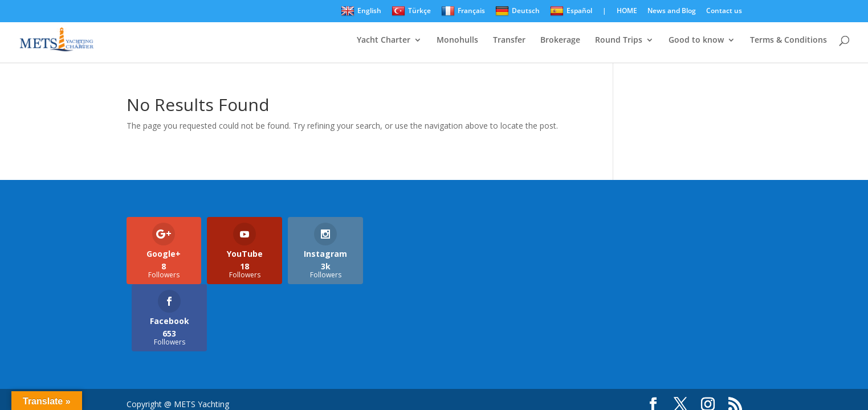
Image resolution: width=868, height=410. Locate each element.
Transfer (509, 40)
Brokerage (560, 40)
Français (463, 11)
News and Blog (672, 11)
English (361, 11)
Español (571, 11)
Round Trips (619, 40)
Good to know (696, 40)
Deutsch (517, 11)
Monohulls (457, 40)
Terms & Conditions (788, 40)
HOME (627, 11)
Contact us (724, 11)
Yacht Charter (384, 40)
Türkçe (411, 11)
